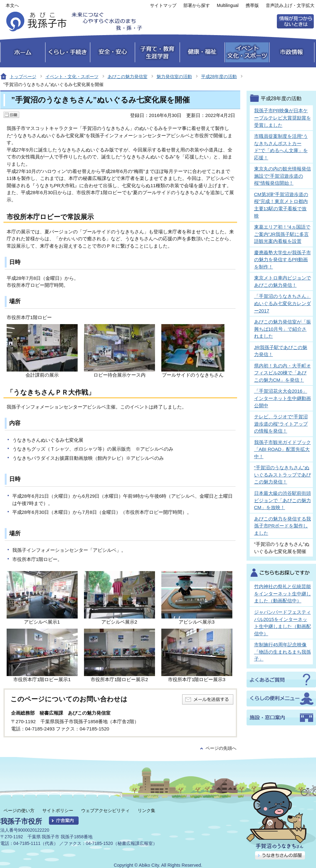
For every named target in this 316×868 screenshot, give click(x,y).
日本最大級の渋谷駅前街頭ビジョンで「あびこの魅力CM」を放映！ (283, 500)
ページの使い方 (19, 810)
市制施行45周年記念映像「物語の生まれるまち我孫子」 (283, 652)
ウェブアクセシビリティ (105, 810)
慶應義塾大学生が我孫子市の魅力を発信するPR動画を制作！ (283, 260)
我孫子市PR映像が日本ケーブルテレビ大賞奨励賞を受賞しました (283, 118)
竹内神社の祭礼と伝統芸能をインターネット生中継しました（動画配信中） (283, 594)
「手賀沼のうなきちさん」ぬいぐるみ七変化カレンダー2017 (283, 303)
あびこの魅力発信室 (128, 77)
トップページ (23, 77)
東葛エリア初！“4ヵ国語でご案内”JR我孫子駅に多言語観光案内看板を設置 (282, 234)
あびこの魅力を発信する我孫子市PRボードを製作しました (283, 526)
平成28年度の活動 (219, 77)
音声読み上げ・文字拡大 (290, 6)
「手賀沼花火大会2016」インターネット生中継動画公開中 (283, 398)
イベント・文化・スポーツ (72, 77)
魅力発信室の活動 (174, 77)
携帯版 (252, 6)
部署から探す (197, 6)
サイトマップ (163, 6)
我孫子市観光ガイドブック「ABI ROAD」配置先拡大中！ (283, 449)
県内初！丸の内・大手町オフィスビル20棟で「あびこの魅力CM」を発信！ (283, 373)
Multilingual (228, 6)
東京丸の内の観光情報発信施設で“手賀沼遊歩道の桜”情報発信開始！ (283, 176)
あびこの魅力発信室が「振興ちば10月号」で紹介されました (283, 329)
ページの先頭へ (221, 748)
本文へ (12, 6)
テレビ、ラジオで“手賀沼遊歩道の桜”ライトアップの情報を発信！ (281, 424)
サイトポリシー (58, 810)
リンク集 (146, 810)
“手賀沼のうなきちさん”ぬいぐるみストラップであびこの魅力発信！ (283, 475)
